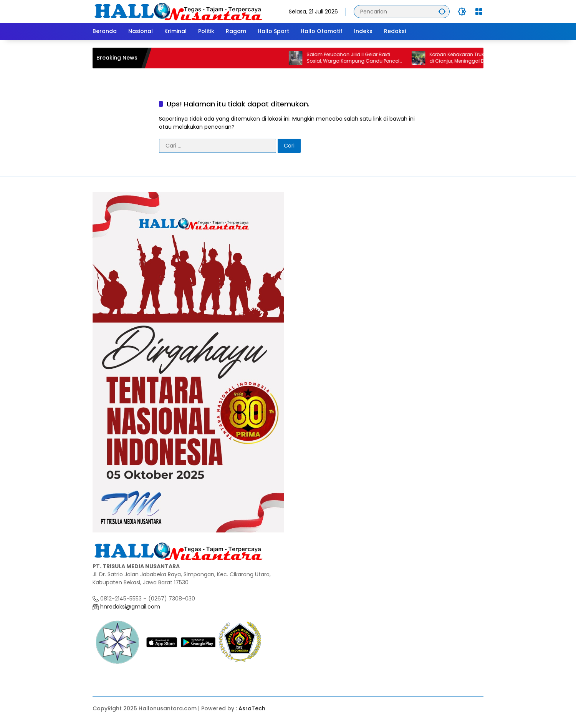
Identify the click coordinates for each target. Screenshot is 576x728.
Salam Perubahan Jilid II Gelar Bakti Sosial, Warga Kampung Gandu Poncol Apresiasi (358, 58)
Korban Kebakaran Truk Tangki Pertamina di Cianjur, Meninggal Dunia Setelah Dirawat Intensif (482, 58)
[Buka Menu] (479, 12)
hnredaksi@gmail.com (129, 607)
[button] (442, 11)
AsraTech (252, 708)
